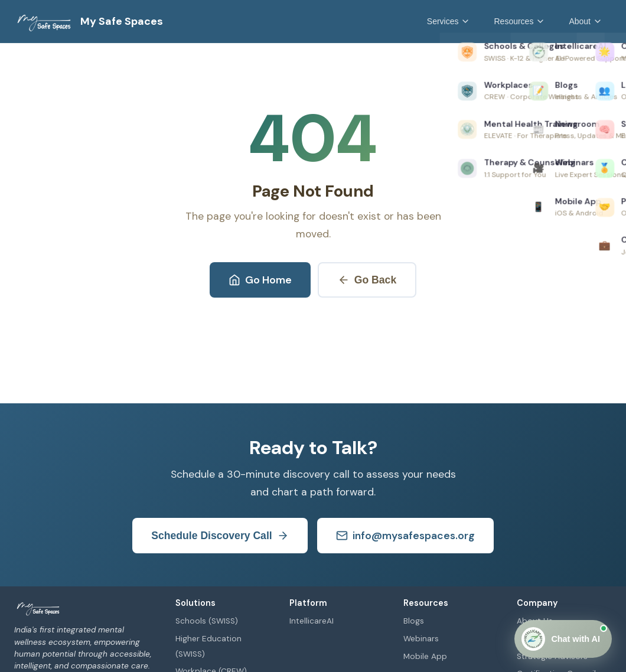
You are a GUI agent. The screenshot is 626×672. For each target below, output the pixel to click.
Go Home (260, 280)
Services (449, 21)
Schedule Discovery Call (220, 536)
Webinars (421, 639)
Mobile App (425, 656)
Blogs (414, 621)
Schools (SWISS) (207, 621)
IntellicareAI (312, 621)
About (586, 21)
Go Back (367, 280)
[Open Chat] (563, 639)
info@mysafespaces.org (405, 536)
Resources (519, 21)
